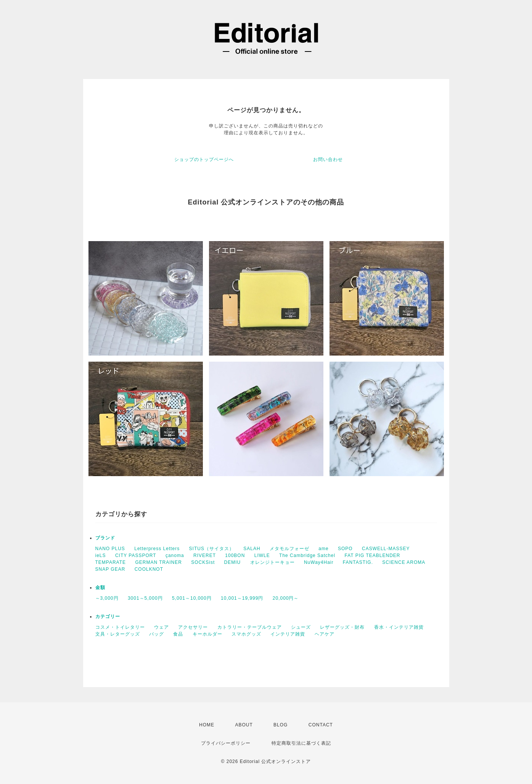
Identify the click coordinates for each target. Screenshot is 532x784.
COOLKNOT (149, 569)
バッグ (157, 634)
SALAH (252, 549)
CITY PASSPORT (136, 555)
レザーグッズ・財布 (342, 627)
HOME (207, 725)
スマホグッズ (246, 634)
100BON (235, 555)
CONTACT (321, 725)
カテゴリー (108, 617)
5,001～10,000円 (192, 598)
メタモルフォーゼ (289, 549)
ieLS (101, 555)
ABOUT (244, 725)
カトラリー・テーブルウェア (250, 627)
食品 (178, 634)
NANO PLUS (110, 549)
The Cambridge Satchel (307, 555)
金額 (100, 588)
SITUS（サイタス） (212, 549)
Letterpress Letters (157, 549)
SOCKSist (203, 562)
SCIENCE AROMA (404, 562)
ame (323, 549)
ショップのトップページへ (204, 159)
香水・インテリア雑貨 (399, 627)
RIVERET (205, 555)
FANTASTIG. (358, 562)
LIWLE (262, 555)
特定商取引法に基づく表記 (301, 743)
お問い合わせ (328, 159)
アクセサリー (193, 627)
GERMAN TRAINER (158, 562)
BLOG (280, 725)
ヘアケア (325, 634)
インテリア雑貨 (288, 634)
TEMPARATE (111, 562)
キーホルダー (207, 634)
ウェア (162, 627)
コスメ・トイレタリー (120, 627)
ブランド (105, 538)
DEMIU (233, 562)
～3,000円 (107, 598)
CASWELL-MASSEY (386, 549)
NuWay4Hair (319, 562)
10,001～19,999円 (242, 598)
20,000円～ (286, 598)
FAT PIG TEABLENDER (372, 555)
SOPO (345, 549)
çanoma (175, 555)
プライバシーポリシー (226, 743)
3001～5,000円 (145, 598)
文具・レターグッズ (118, 634)
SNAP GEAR (110, 569)
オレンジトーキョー (272, 562)
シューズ (301, 627)
